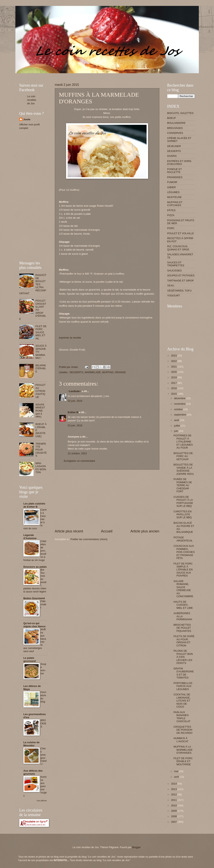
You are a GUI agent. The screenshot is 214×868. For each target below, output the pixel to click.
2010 (174, 806)
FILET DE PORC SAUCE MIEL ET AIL (41, 332)
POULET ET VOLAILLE (181, 233)
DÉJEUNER (174, 146)
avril (177, 777)
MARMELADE (93, 372)
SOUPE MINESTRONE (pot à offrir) (40, 411)
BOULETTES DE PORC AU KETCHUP (183, 456)
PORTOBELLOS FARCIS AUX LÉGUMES (183, 686)
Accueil (107, 531)
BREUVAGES (175, 128)
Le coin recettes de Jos (32, 100)
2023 (174, 356)
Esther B (73, 412)
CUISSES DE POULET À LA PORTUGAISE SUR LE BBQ (183, 501)
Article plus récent (69, 531)
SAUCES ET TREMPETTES (176, 264)
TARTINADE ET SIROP (181, 281)
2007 (174, 822)
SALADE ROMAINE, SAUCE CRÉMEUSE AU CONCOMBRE (183, 589)
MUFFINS (108, 372)
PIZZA (171, 215)
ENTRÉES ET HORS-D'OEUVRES (180, 163)
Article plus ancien (145, 531)
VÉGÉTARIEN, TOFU (179, 291)
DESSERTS (76, 372)
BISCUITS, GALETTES (180, 113)
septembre (180, 415)
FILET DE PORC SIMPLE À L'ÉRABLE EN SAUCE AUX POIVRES (183, 570)
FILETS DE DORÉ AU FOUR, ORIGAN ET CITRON (184, 641)
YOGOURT (174, 296)
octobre (179, 409)
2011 (174, 800)
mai (177, 771)
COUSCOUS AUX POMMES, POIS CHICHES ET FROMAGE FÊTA (184, 552)
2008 (174, 816)
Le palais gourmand (30, 659)
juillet (177, 426)
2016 (174, 388)
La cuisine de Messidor (32, 744)
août (177, 420)
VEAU (171, 285)
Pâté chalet (43, 604)
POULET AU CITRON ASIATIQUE (41, 391)
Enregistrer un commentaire (80, 461)
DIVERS (172, 156)
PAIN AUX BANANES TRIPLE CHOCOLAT (182, 717)
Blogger (136, 847)
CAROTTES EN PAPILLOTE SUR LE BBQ (183, 515)
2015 (174, 394)
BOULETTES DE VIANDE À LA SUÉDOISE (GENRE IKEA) (184, 469)
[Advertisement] (91, 75)
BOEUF (172, 118)
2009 (174, 811)
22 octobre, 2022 (77, 453)
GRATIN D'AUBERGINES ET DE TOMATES (184, 673)
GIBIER (172, 187)
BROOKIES (43, 724)
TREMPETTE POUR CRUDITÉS (41, 450)
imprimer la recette (70, 338)
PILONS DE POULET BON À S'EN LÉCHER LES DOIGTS (183, 657)
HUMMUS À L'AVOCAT (181, 740)
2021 (174, 367)
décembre (180, 398)
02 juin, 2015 (75, 401)
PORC (171, 228)
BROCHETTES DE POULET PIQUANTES (182, 628)
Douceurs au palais (35, 567)
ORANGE (120, 372)
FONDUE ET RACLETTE (175, 171)
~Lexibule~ (74, 391)
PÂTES (171, 210)
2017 (174, 383)
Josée (27, 119)
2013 (174, 789)
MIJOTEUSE (175, 197)
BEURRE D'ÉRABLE (41, 368)
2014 (174, 784)
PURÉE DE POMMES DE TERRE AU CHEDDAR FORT (183, 485)
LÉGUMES (173, 192)
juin (177, 431)
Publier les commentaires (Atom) (89, 539)
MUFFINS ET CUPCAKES (175, 204)
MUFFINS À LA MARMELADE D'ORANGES (183, 750)
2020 (174, 372)
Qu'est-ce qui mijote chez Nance (35, 625)
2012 (174, 794)
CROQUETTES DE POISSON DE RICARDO (183, 730)
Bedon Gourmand (34, 598)
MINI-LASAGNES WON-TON (41, 468)
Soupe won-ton (43, 669)
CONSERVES (175, 133)
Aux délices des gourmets (33, 772)
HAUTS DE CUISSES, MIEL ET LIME (183, 605)
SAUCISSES (175, 271)
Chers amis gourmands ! (44, 756)
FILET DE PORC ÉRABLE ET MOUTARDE (183, 761)
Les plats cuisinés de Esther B (34, 505)
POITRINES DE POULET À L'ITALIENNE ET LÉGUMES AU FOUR (183, 442)
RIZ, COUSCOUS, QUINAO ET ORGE (178, 248)
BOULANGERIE (176, 123)
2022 (174, 361)
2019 (174, 377)
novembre (180, 404)
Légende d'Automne (30, 537)
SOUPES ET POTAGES (181, 275)
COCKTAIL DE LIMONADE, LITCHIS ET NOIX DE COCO (182, 701)
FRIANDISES (175, 177)
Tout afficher (42, 801)
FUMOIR (172, 182)
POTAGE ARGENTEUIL (183, 539)
